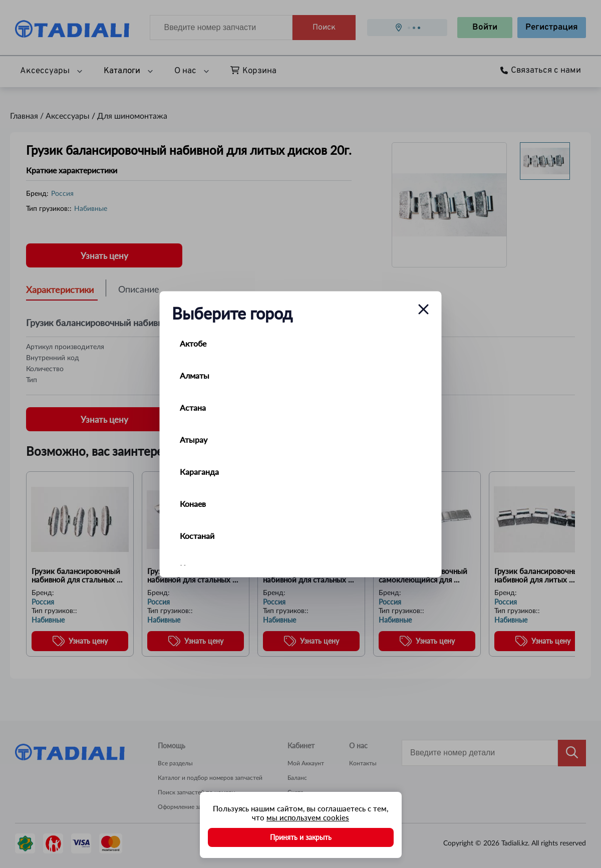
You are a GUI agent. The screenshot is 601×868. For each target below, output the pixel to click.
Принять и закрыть (301, 837)
